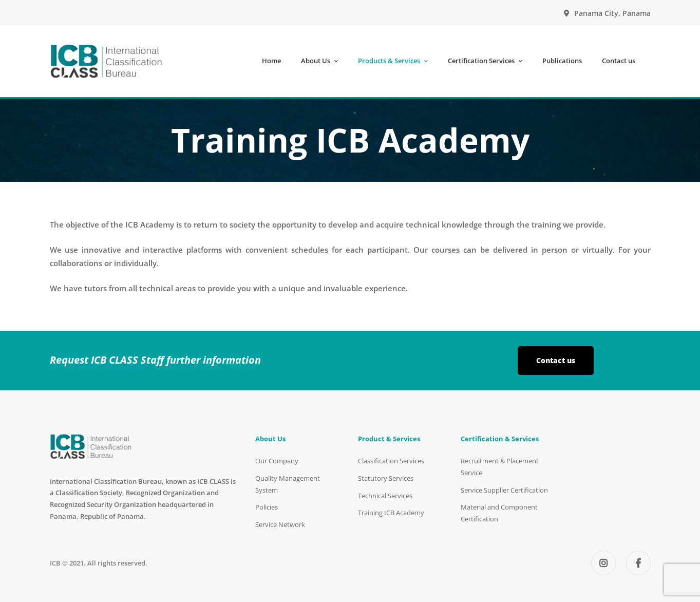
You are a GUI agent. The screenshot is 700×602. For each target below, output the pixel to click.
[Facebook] (638, 563)
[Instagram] (603, 563)
